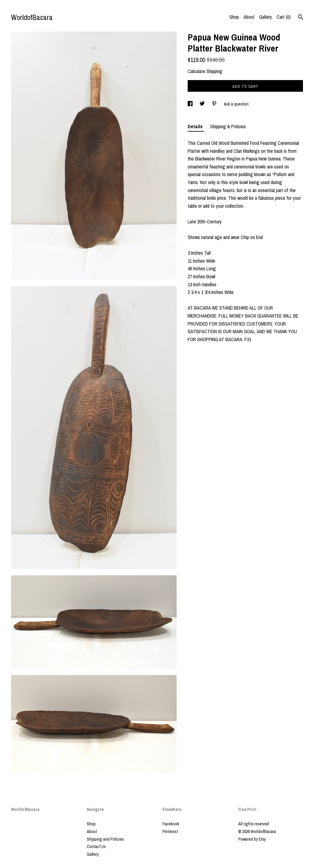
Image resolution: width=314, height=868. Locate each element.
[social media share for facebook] (191, 104)
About (249, 17)
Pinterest (170, 831)
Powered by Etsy (252, 839)
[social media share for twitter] (203, 104)
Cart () (284, 17)
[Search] (301, 18)
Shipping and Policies (105, 839)
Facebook (171, 824)
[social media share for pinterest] (215, 104)
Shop (234, 17)
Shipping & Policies (228, 126)
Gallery (266, 17)
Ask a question (236, 104)
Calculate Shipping (205, 71)
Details (196, 126)
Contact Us (96, 847)
